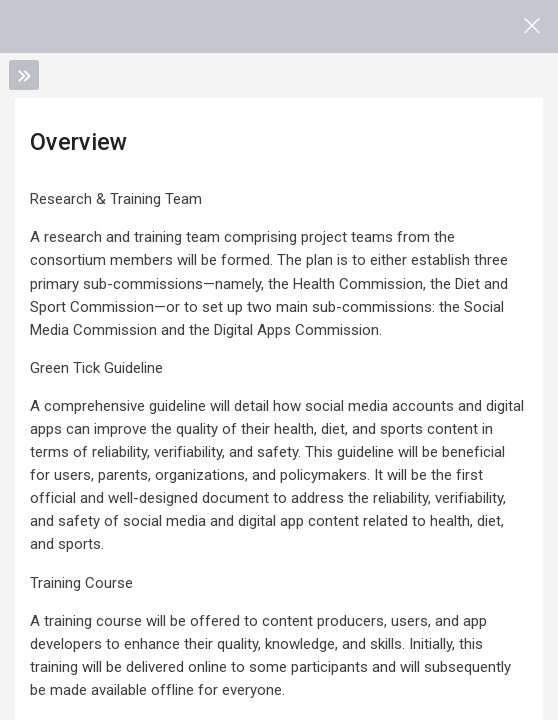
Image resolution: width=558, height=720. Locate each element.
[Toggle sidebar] (24, 75)
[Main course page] (531, 26)
